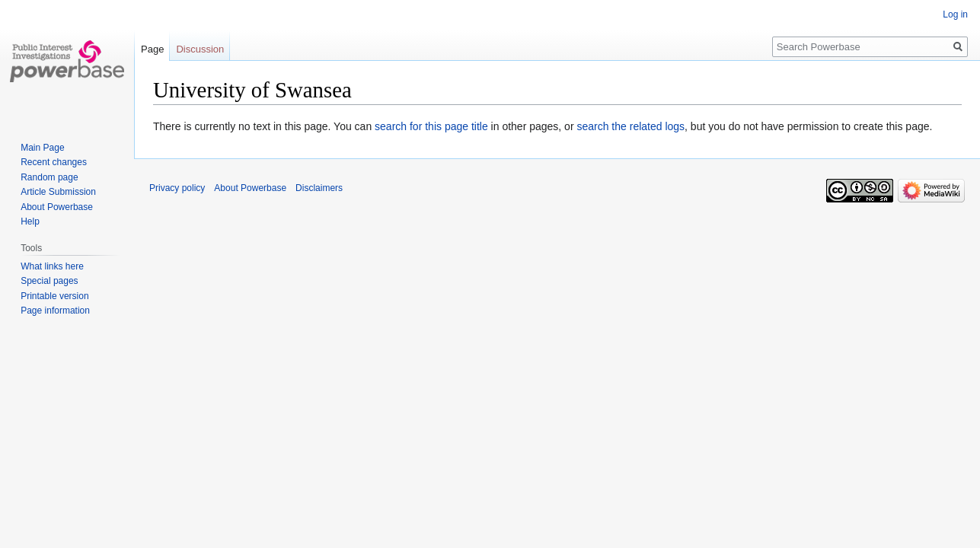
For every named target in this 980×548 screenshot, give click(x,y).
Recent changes (54, 162)
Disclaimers (319, 188)
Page (152, 49)
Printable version (54, 296)
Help (30, 221)
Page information (55, 311)
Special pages (49, 281)
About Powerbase (57, 207)
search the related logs (630, 126)
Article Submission (58, 192)
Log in (955, 14)
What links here (52, 266)
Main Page (42, 148)
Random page (49, 177)
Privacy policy (177, 188)
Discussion (200, 49)
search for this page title (431, 126)
